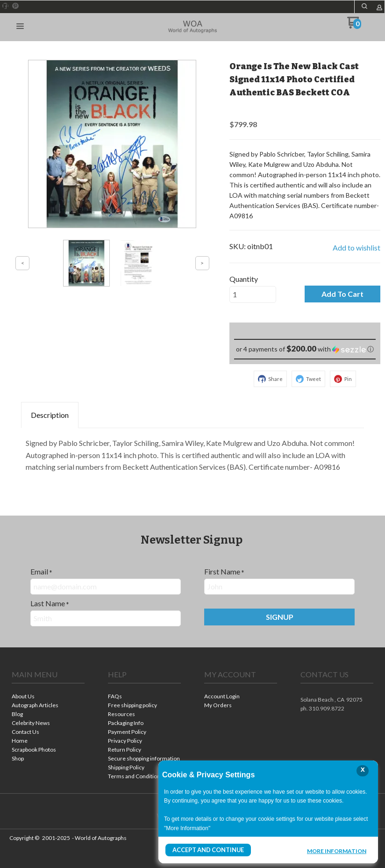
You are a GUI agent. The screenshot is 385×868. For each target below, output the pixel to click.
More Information (337, 851)
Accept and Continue (207, 850)
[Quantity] (253, 294)
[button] (20, 27)
